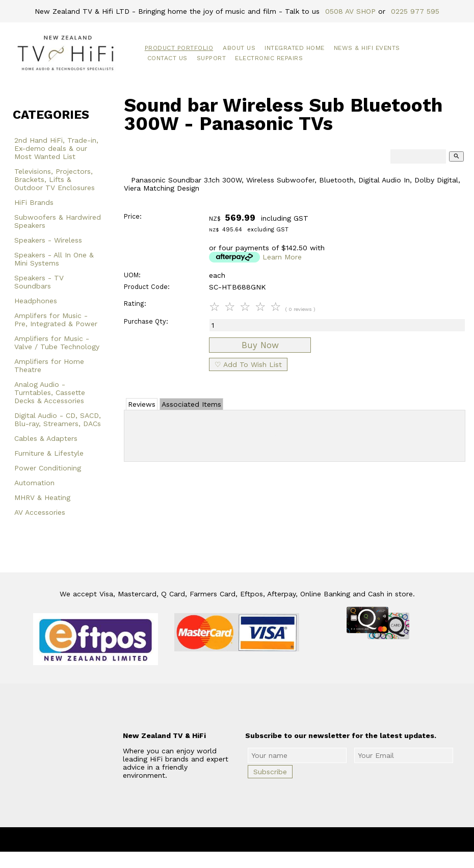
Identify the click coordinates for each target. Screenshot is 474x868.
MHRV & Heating (42, 497)
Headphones (36, 301)
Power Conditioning (48, 468)
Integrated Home (295, 48)
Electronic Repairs (269, 58)
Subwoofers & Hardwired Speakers (58, 221)
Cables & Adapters (46, 438)
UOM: (132, 275)
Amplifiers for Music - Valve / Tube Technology (57, 343)
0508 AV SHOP (350, 11)
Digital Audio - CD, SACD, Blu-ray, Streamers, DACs (58, 419)
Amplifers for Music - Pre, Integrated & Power (56, 320)
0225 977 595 (415, 11)
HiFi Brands (34, 202)
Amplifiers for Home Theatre (49, 365)
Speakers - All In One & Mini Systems (54, 259)
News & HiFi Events (367, 48)
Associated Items (191, 404)
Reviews (142, 404)
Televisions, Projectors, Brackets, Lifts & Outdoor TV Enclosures (55, 179)
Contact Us (167, 58)
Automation (34, 483)
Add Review (295, 434)
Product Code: (147, 287)
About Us (239, 48)
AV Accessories (40, 512)
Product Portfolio (179, 48)
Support (212, 58)
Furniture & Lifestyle (49, 453)
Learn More (282, 257)
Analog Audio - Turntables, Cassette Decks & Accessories (50, 392)
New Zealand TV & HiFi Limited (264, 839)
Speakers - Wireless (48, 240)
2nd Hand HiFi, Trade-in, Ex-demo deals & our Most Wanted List (56, 148)
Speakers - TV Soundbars (39, 282)
